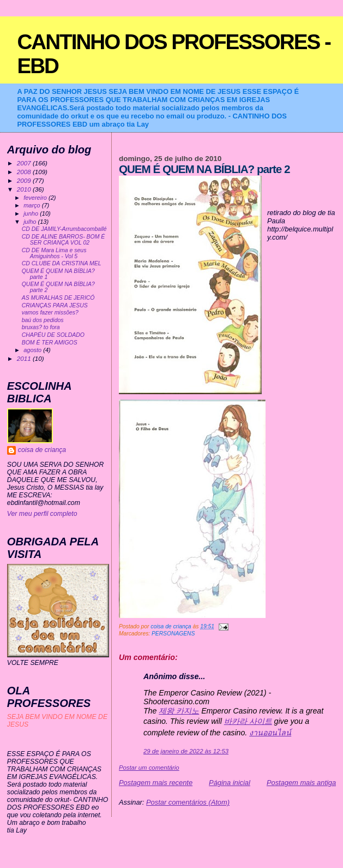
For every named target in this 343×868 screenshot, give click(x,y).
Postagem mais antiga (301, 783)
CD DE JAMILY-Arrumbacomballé (64, 229)
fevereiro (36, 198)
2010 (25, 189)
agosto (33, 350)
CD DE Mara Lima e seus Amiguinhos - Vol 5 (54, 253)
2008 (25, 172)
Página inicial (230, 783)
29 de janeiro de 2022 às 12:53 (186, 751)
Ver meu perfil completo (42, 514)
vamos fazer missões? (50, 313)
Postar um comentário (149, 768)
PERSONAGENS (173, 634)
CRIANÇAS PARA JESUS (55, 305)
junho (32, 213)
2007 (25, 163)
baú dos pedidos (43, 320)
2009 (25, 180)
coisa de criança (42, 450)
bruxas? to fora (41, 327)
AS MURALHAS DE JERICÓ (58, 298)
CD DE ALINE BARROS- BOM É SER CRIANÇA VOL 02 (64, 240)
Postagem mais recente (156, 783)
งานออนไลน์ (270, 733)
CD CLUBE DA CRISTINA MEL (62, 263)
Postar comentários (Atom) (188, 802)
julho (31, 222)
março (33, 205)
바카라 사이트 (248, 721)
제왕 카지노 (179, 711)
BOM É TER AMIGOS (50, 343)
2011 (25, 358)
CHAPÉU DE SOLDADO (53, 335)
